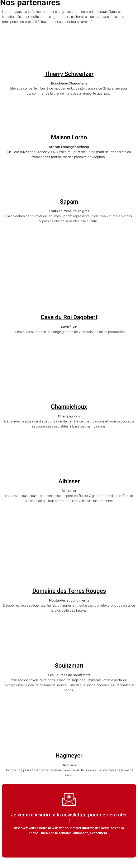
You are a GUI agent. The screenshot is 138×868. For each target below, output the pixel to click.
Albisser (69, 481)
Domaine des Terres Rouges (69, 591)
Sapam (69, 202)
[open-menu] (134, 16)
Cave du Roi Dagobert (69, 317)
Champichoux (69, 407)
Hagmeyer (69, 756)
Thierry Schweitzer (69, 74)
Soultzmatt (69, 666)
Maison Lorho (69, 137)
